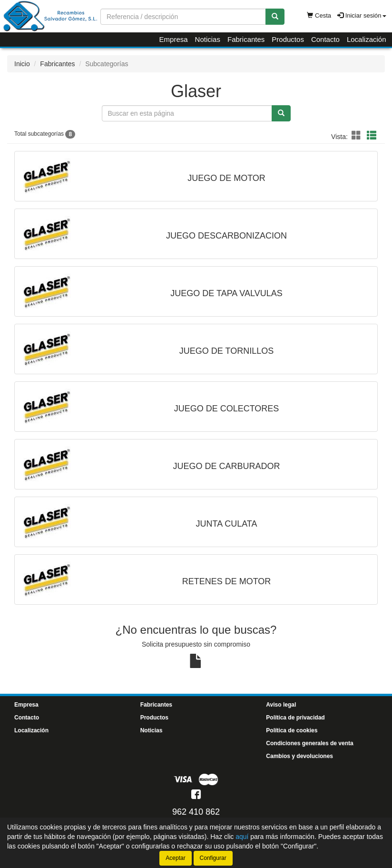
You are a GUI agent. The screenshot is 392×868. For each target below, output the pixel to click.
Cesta (319, 15)
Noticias (208, 39)
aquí (242, 837)
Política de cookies (292, 730)
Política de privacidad (295, 718)
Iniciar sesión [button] (362, 15)
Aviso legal (281, 705)
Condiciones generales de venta (309, 743)
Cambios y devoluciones (299, 756)
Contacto (325, 39)
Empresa (174, 39)
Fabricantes (246, 39)
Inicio (22, 64)
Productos (288, 39)
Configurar (213, 858)
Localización (367, 39)
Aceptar (175, 858)
